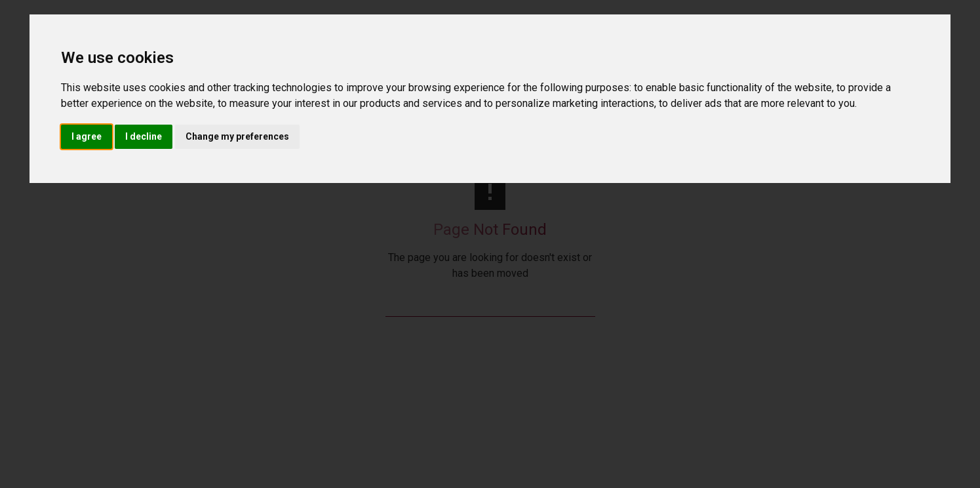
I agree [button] (87, 136)
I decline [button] (144, 136)
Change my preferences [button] (237, 136)
